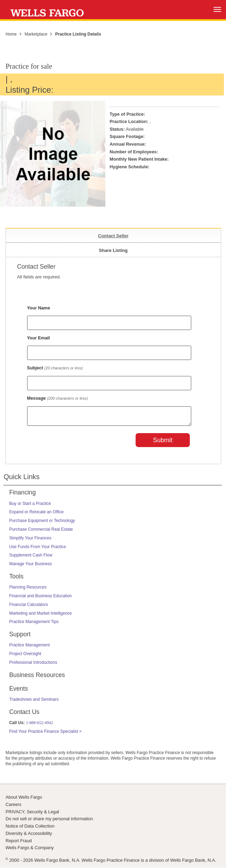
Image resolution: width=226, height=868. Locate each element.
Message (58, 398)
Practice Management (29, 647)
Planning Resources (28, 589)
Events (18, 691)
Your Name (39, 308)
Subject (55, 368)
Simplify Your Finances (30, 540)
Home (11, 34)
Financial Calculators (28, 607)
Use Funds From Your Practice (37, 549)
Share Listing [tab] (113, 250)
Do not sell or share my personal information (49, 821)
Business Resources (37, 677)
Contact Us (24, 714)
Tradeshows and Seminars (34, 701)
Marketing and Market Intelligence (40, 615)
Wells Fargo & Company (30, 850)
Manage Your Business (30, 566)
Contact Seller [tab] (113, 236)
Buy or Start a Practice (30, 506)
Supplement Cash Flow (31, 557)
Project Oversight (25, 656)
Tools (16, 578)
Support (20, 636)
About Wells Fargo (24, 799)
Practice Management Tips (34, 624)
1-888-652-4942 (39, 725)
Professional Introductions (33, 665)
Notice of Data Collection (30, 828)
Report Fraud (19, 843)
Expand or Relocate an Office (36, 514)
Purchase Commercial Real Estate (41, 531)
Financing (22, 494)
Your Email (39, 338)
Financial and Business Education (40, 598)
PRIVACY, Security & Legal (32, 814)
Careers (14, 806)
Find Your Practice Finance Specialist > (45, 733)
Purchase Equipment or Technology (42, 523)
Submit (163, 442)
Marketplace (36, 34)
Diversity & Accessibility (29, 835)
